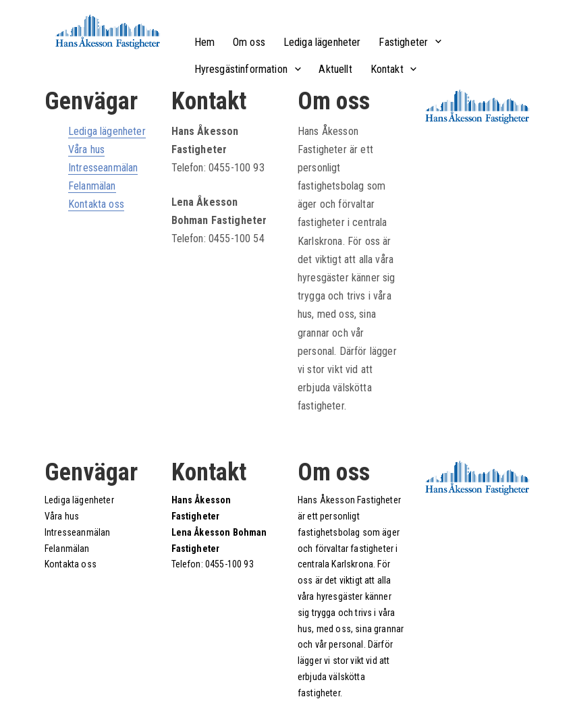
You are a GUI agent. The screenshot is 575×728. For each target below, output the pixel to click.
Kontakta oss (96, 204)
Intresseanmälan (103, 168)
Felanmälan (92, 186)
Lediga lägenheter (322, 42)
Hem (204, 42)
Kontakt (387, 69)
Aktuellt (335, 69)
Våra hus (86, 149)
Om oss (249, 42)
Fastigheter (403, 42)
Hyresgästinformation (241, 69)
